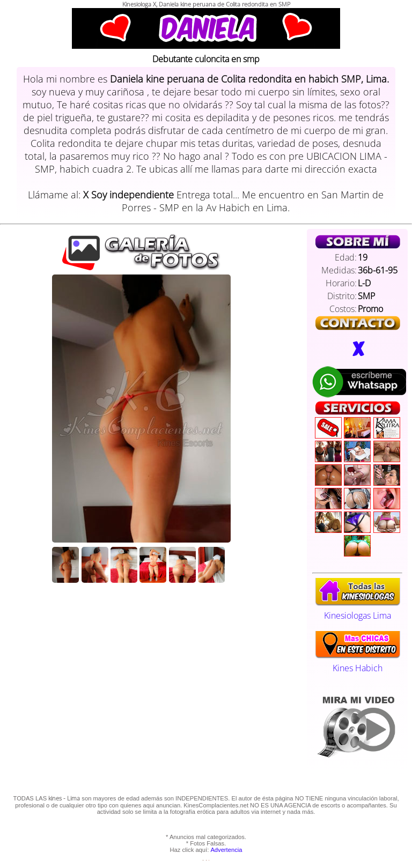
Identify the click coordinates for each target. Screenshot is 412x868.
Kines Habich (358, 662)
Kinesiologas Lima (358, 610)
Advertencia (226, 850)
